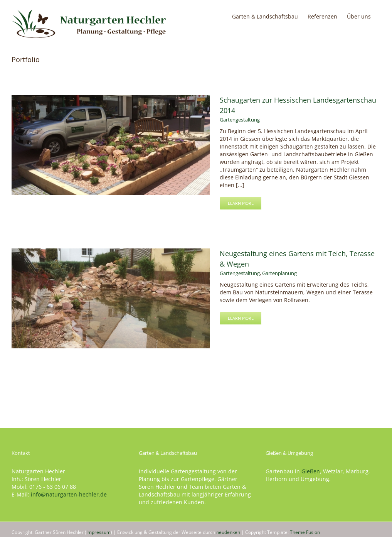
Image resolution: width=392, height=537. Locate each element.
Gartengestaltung (240, 120)
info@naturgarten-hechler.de (69, 494)
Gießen (311, 471)
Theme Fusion (305, 532)
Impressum (98, 532)
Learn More (241, 203)
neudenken (228, 532)
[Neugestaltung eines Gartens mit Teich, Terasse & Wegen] (111, 253)
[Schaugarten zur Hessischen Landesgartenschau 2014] (111, 99)
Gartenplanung (279, 274)
